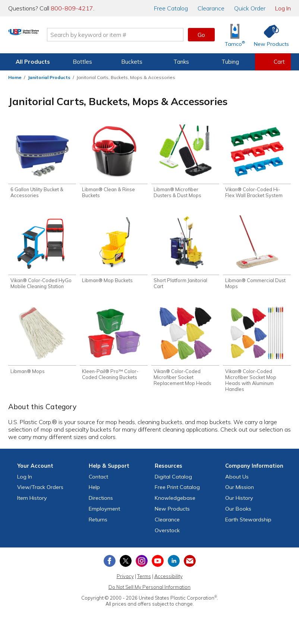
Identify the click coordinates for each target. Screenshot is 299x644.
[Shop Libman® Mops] (42, 344)
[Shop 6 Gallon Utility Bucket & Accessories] (42, 162)
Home (15, 77)
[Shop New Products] (269, 35)
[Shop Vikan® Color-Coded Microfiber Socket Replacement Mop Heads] (185, 350)
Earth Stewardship (248, 524)
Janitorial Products (49, 77)
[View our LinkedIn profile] (174, 565)
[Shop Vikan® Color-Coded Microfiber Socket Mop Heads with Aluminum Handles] (257, 353)
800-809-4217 (72, 8)
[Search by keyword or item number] (144, 35)
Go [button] (201, 35)
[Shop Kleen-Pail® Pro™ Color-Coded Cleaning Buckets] (114, 347)
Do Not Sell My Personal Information (149, 591)
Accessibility (169, 581)
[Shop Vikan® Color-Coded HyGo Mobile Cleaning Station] (42, 255)
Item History (32, 502)
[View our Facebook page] (110, 565)
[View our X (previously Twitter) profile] (126, 565)
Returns (98, 524)
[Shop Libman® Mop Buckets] (114, 252)
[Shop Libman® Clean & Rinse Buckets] (114, 162)
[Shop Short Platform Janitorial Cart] (185, 255)
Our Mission (240, 492)
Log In (283, 8)
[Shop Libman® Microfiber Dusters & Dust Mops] (185, 162)
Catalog (171, 8)
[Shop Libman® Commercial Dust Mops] (257, 255)
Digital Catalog (173, 481)
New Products (172, 513)
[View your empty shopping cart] (273, 62)
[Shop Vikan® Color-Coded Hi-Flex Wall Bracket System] (257, 162)
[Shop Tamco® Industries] (235, 35)
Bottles (82, 62)
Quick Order (250, 8)
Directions (101, 502)
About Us (237, 481)
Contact (98, 481)
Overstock (167, 534)
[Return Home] (52, 36)
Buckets (132, 62)
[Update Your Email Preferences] (190, 565)
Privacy (125, 581)
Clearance (211, 8)
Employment (104, 513)
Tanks (181, 62)
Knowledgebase (175, 502)
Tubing (230, 62)
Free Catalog (177, 492)
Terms (144, 581)
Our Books (238, 513)
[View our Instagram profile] (142, 565)
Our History (239, 502)
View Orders (40, 492)
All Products (33, 62)
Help (94, 492)
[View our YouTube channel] (158, 565)
